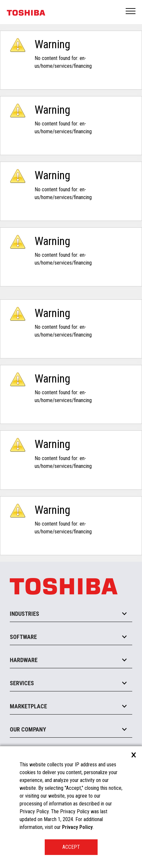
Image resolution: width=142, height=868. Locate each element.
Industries (24, 614)
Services (22, 683)
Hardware (24, 660)
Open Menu (131, 12)
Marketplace (28, 706)
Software (23, 637)
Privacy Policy (77, 827)
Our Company (28, 729)
